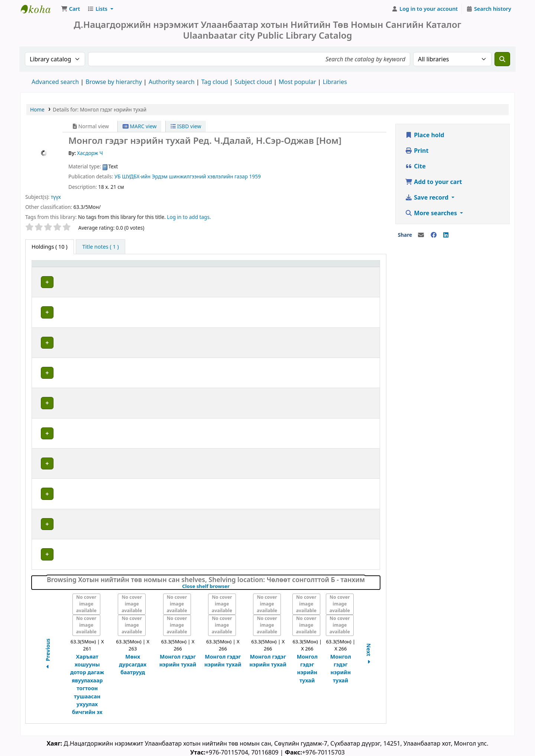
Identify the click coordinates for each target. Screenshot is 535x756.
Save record (427, 199)
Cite (415, 168)
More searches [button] (432, 214)
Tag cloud (215, 83)
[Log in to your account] (425, 10)
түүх (56, 198)
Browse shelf (249, 283)
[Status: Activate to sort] (362, 269)
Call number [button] (200, 269)
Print (417, 152)
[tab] (100, 248)
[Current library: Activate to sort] (130, 269)
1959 (255, 178)
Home (37, 111)
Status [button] (355, 269)
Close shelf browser (231, 586)
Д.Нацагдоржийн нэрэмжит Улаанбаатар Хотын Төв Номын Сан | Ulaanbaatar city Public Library (39, 10)
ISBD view (186, 128)
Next (369, 654)
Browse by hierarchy (114, 83)
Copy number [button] (307, 269)
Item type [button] (48, 269)
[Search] (502, 61)
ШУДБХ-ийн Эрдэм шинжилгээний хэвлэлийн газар (185, 178)
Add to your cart (434, 183)
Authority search (172, 83)
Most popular (297, 83)
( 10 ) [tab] (50, 248)
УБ (118, 178)
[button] (70, 10)
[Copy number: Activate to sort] (315, 269)
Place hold (425, 136)
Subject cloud (254, 83)
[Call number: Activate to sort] (234, 269)
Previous (48, 654)
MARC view (140, 128)
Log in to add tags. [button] (189, 218)
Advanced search (55, 83)
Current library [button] (101, 269)
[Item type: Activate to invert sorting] (55, 269)
